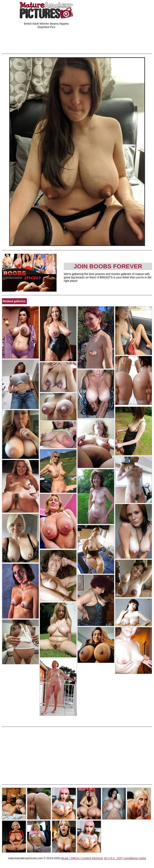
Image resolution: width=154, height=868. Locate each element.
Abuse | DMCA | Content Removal (82, 858)
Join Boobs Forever (108, 266)
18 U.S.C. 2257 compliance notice (125, 858)
